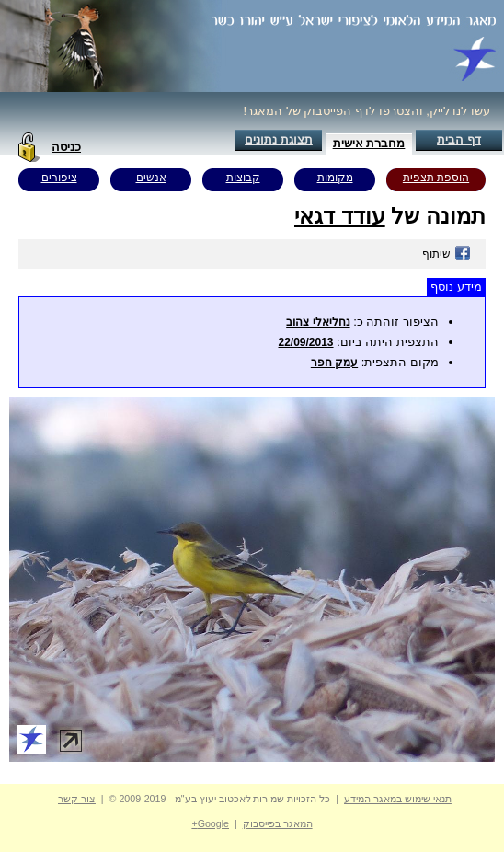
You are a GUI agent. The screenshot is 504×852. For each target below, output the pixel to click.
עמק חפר (334, 363)
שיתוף (447, 254)
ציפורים (59, 178)
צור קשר (77, 799)
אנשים (151, 178)
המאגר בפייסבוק (278, 823)
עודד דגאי (340, 216)
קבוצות (243, 178)
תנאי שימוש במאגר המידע (398, 799)
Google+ (210, 823)
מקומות (335, 178)
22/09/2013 (305, 342)
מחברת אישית (369, 143)
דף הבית (459, 139)
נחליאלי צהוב (318, 322)
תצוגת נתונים (279, 139)
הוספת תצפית (436, 178)
